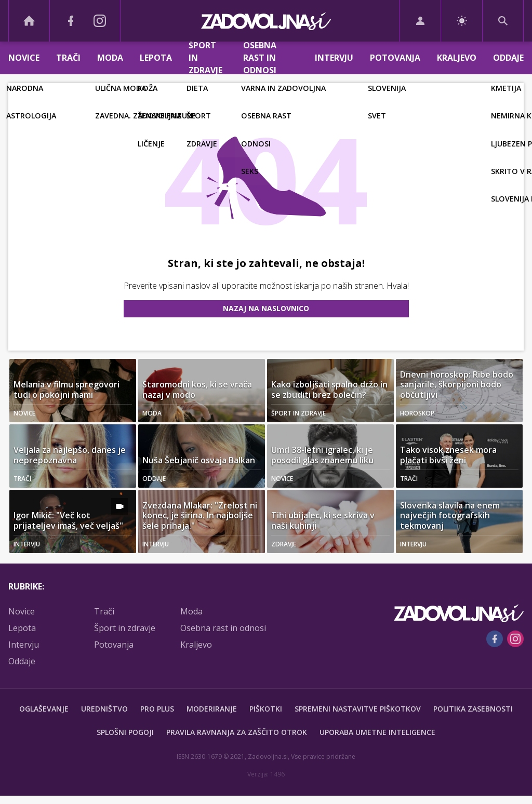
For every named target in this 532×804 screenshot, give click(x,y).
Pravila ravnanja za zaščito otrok (237, 732)
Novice (24, 58)
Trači (68, 58)
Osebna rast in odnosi (260, 58)
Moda (110, 58)
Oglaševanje (44, 709)
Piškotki (266, 709)
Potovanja (395, 58)
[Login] (420, 21)
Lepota (156, 58)
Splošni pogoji (125, 732)
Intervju (334, 58)
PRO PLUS (157, 709)
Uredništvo (104, 709)
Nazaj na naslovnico (266, 308)
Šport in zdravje (205, 58)
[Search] (503, 21)
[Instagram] (100, 21)
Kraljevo (457, 58)
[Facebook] (71, 21)
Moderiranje (212, 709)
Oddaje (508, 58)
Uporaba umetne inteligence (377, 732)
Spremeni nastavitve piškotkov (358, 709)
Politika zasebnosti (473, 709)
